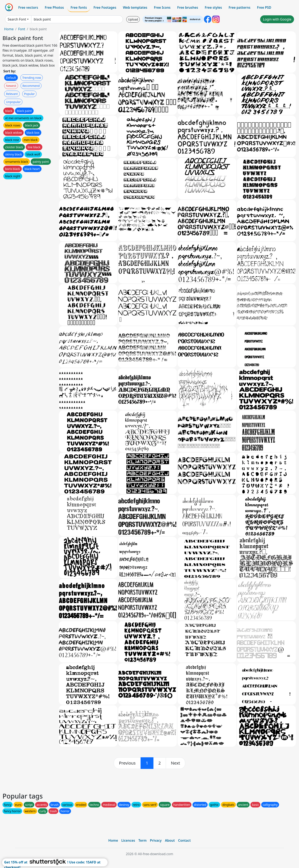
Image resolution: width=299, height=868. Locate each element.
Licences (128, 840)
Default (11, 78)
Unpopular (13, 102)
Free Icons (162, 7)
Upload (133, 19)
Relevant (12, 94)
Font (22, 29)
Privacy (156, 840)
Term (142, 840)
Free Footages (105, 7)
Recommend (31, 86)
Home (9, 29)
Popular (29, 94)
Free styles (213, 7)
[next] (175, 763)
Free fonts (79, 7)
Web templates (135, 7)
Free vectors (28, 7)
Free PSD (264, 7)
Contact (184, 840)
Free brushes (188, 7)
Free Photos (54, 7)
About (170, 840)
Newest (11, 86)
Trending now (32, 78)
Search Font (17, 19)
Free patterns (240, 7)
